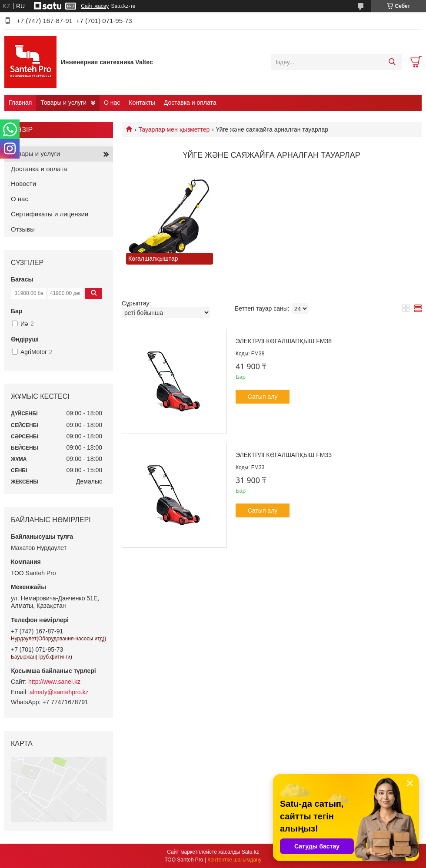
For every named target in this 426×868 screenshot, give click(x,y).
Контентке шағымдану (234, 860)
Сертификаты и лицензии (50, 214)
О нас (112, 103)
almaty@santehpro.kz (59, 692)
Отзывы (23, 229)
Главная (20, 103)
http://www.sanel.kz (54, 682)
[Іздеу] (392, 62)
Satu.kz (250, 852)
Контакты (142, 103)
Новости (23, 184)
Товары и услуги (63, 103)
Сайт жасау (95, 6)
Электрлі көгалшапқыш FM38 (284, 341)
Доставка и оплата (190, 103)
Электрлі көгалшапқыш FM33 (284, 455)
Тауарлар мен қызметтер (174, 129)
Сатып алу (263, 397)
